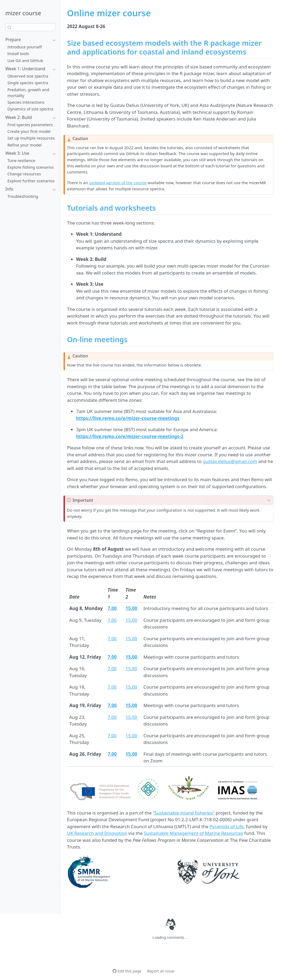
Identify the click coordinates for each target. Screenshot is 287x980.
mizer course (23, 13)
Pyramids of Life (227, 826)
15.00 (131, 620)
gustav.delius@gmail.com (230, 461)
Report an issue (161, 971)
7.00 (112, 620)
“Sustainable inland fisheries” (184, 813)
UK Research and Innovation (97, 833)
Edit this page (129, 971)
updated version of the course (118, 183)
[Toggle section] (53, 40)
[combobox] (30, 27)
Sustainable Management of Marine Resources (194, 833)
